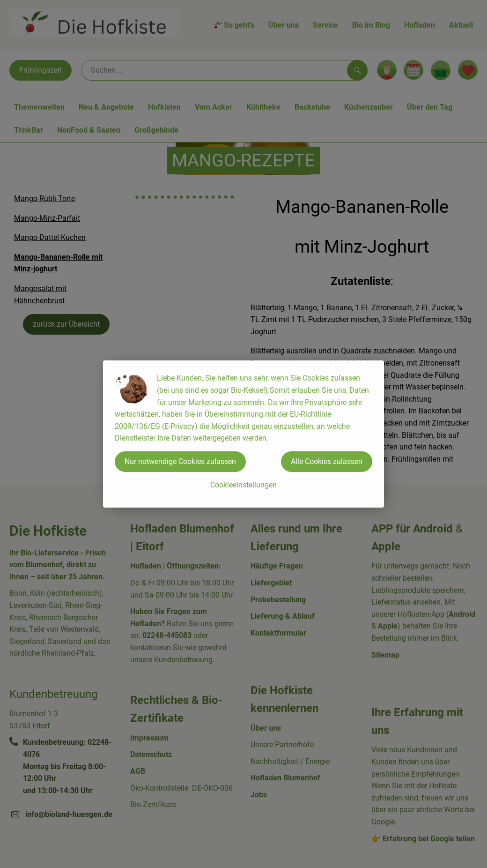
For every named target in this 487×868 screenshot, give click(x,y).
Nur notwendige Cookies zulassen (180, 461)
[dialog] (243, 434)
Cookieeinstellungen (243, 485)
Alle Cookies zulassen (327, 461)
